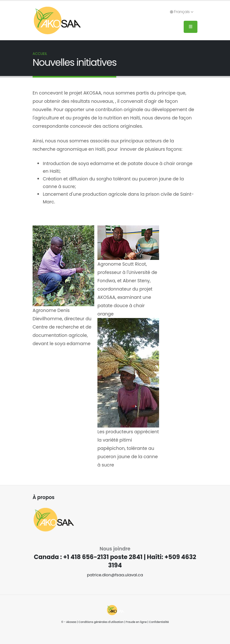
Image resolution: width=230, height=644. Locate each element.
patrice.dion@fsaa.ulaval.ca (115, 575)
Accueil (40, 54)
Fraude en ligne (136, 622)
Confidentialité (159, 622)
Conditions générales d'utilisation (101, 622)
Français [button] (182, 12)
